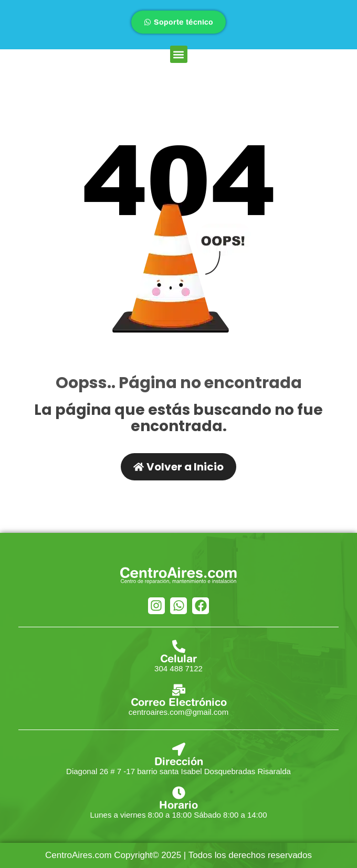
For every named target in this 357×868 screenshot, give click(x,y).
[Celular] (179, 646)
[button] (179, 54)
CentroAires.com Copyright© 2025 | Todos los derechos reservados (178, 855)
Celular (178, 658)
